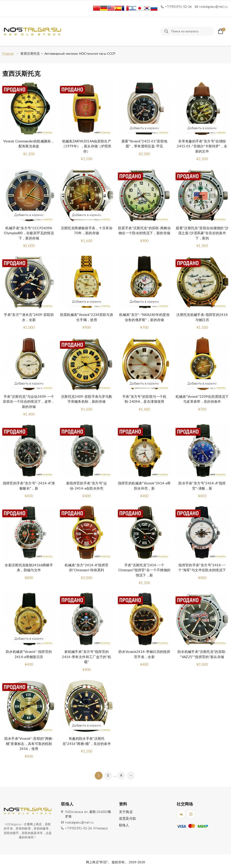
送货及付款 (128, 819)
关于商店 (126, 812)
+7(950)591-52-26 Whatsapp (86, 828)
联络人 (124, 825)
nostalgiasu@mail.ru (79, 823)
